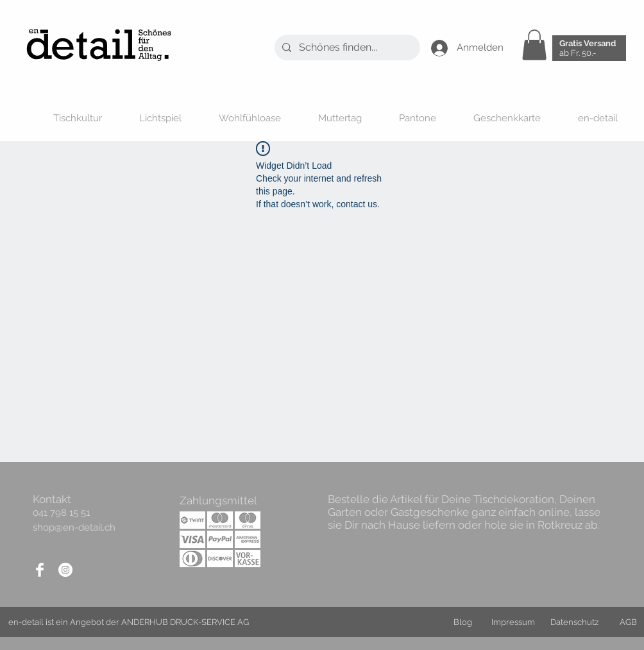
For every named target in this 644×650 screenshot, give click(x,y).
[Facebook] (40, 570)
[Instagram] (65, 570)
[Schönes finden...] (346, 47)
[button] (534, 45)
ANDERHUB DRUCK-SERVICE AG (185, 622)
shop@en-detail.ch (74, 527)
